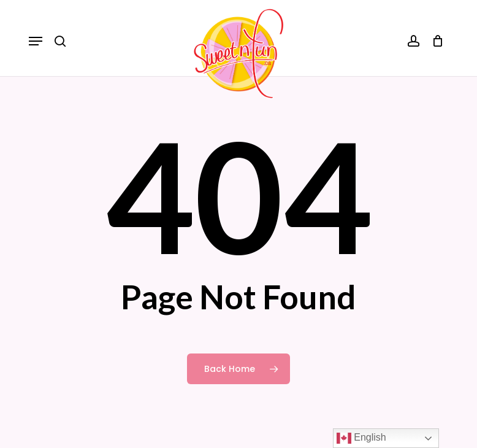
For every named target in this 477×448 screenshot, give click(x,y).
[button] (36, 41)
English (361, 438)
